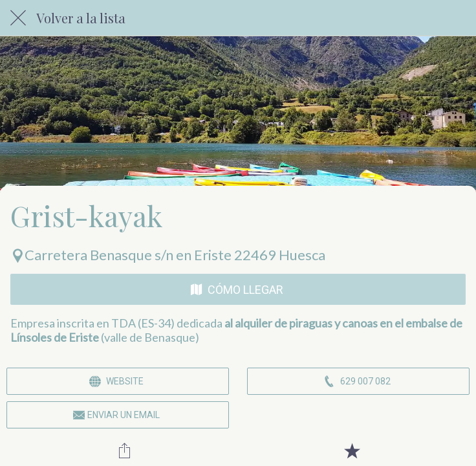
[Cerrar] (18, 18)
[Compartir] (124, 450)
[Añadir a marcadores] (352, 450)
